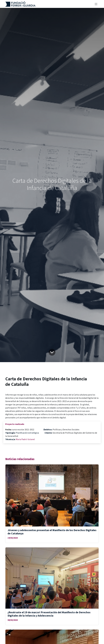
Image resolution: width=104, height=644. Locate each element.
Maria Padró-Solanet (25, 439)
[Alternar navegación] (96, 4)
